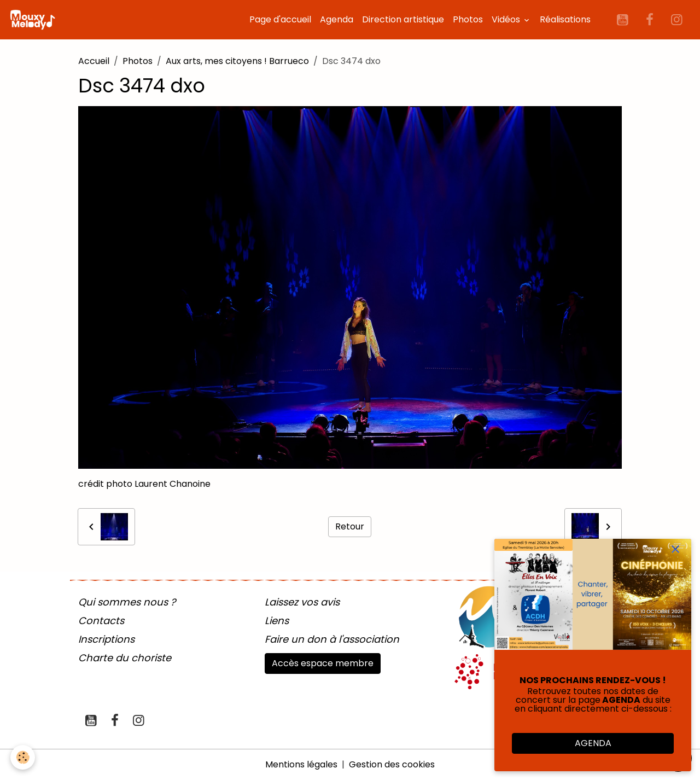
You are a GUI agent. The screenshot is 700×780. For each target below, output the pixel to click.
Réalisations (565, 19)
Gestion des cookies (392, 764)
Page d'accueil (280, 19)
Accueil (94, 61)
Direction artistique (403, 19)
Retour (350, 526)
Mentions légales (301, 764)
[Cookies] (23, 757)
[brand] (34, 20)
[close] (675, 549)
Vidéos (507, 19)
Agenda (337, 19)
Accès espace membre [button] (323, 663)
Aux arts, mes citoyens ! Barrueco (237, 61)
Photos (468, 19)
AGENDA (593, 743)
